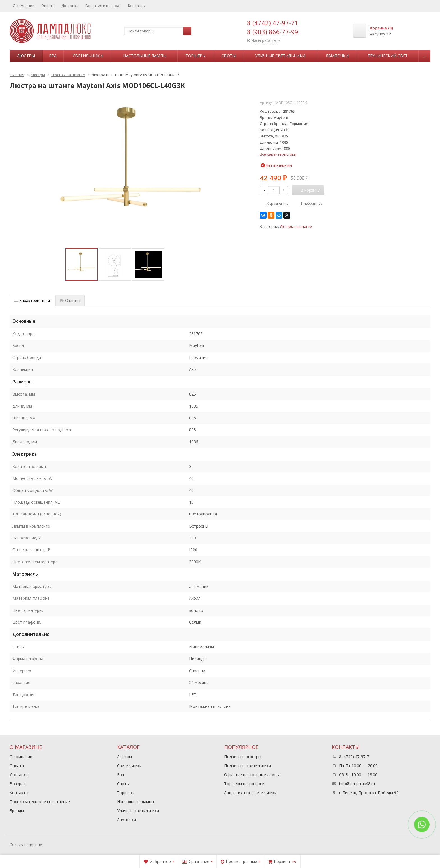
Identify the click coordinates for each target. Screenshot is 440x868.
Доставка (70, 6)
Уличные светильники (280, 56)
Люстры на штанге (296, 227)
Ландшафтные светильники (250, 793)
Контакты (137, 6)
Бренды (17, 811)
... (424, 56)
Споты (229, 56)
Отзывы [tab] (70, 300)
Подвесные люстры (243, 757)
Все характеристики (278, 154)
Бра (53, 56)
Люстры (26, 56)
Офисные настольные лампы (252, 775)
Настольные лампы (145, 56)
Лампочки (337, 56)
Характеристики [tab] (32, 300)
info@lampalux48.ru (357, 784)
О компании (24, 6)
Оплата (48, 6)
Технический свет (388, 56)
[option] (82, 264)
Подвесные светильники (247, 766)
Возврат (18, 784)
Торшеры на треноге (244, 784)
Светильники (88, 56)
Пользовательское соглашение (40, 802)
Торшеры (196, 56)
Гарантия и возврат (103, 6)
